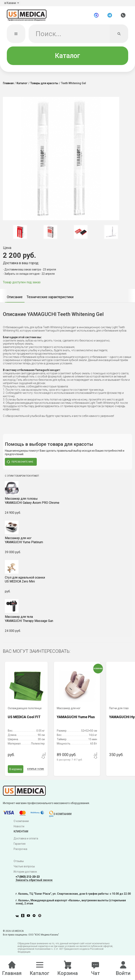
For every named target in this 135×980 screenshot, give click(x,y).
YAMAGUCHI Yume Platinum (67, 543)
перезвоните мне (20, 464)
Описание (15, 299)
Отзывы (19, 864)
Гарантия (20, 846)
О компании (21, 824)
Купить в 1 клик (36, 772)
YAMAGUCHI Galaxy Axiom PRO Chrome (67, 503)
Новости (19, 829)
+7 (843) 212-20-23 (28, 879)
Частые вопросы (24, 869)
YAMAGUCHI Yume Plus (76, 719)
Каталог (67, 58)
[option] (20, 235)
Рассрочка (20, 852)
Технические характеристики (50, 299)
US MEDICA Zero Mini (67, 582)
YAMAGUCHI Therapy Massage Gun (67, 621)
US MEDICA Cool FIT (24, 719)
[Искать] (119, 36)
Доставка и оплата (26, 841)
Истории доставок (25, 874)
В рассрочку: (70, 762)
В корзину (16, 772)
